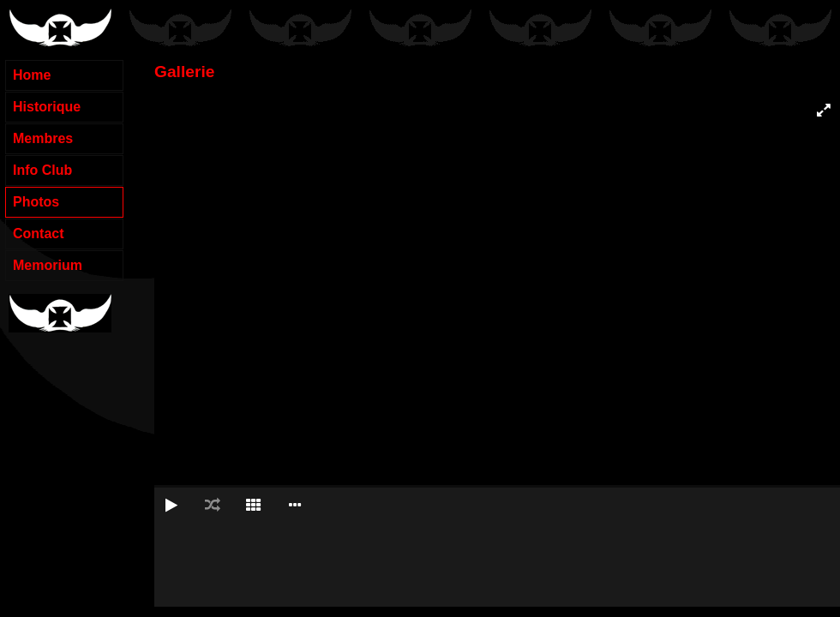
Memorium (48, 265)
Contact (39, 234)
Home (32, 75)
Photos (36, 202)
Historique (47, 107)
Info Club (42, 170)
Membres (43, 138)
